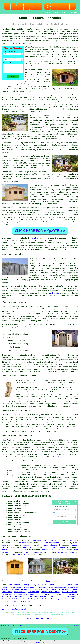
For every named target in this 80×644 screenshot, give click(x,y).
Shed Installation (57, 587)
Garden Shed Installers (49, 585)
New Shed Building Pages (15, 626)
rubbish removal (22, 543)
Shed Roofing (29, 599)
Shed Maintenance (69, 592)
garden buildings (69, 122)
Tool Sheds (67, 585)
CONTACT (65, 13)
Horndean (35, 238)
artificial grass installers (15, 550)
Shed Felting (43, 599)
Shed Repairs (57, 599)
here (60, 457)
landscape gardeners (51, 550)
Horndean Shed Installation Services (27, 496)
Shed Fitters (14, 585)
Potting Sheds (29, 585)
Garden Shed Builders (68, 590)
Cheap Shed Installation (36, 587)
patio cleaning (51, 545)
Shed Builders (56, 594)
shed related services (18, 491)
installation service (43, 59)
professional (10, 143)
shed (49, 70)
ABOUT (58, 13)
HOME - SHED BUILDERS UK (40, 618)
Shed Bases (7, 592)
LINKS (52, 13)
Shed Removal (20, 592)
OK (43, 643)
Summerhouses (33, 592)
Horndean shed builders (29, 465)
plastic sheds (64, 364)
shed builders (8, 250)
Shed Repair (16, 587)
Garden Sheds (71, 599)
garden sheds (72, 540)
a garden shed (51, 29)
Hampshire (45, 491)
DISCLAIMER (73, 13)
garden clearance (34, 552)
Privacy (77, 626)
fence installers (66, 552)
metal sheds (54, 293)
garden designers (57, 548)
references (7, 163)
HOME (47, 13)
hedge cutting (29, 548)
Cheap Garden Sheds (24, 590)
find (9, 440)
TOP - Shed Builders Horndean (15, 609)
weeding (26, 545)
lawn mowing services (21, 555)
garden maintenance (51, 543)
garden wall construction (42, 540)
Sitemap (3, 626)
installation (44, 100)
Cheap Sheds (51, 590)
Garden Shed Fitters (50, 592)
